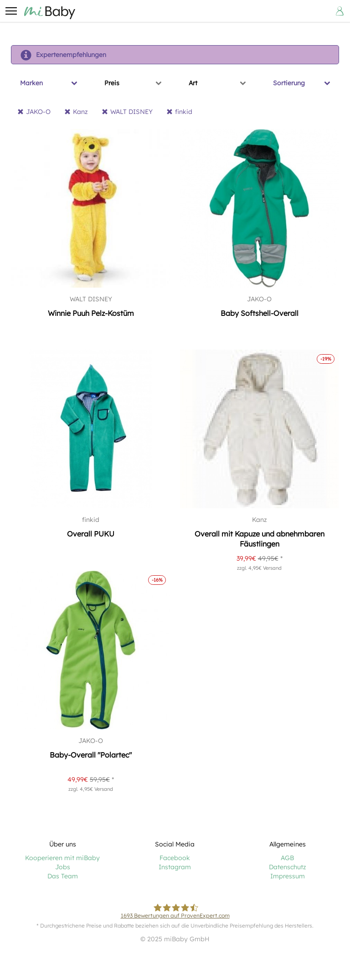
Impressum (288, 876)
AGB (287, 858)
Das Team (63, 876)
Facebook (175, 858)
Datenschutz (288, 867)
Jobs (63, 867)
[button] (11, 11)
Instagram (175, 867)
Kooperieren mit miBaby (62, 858)
